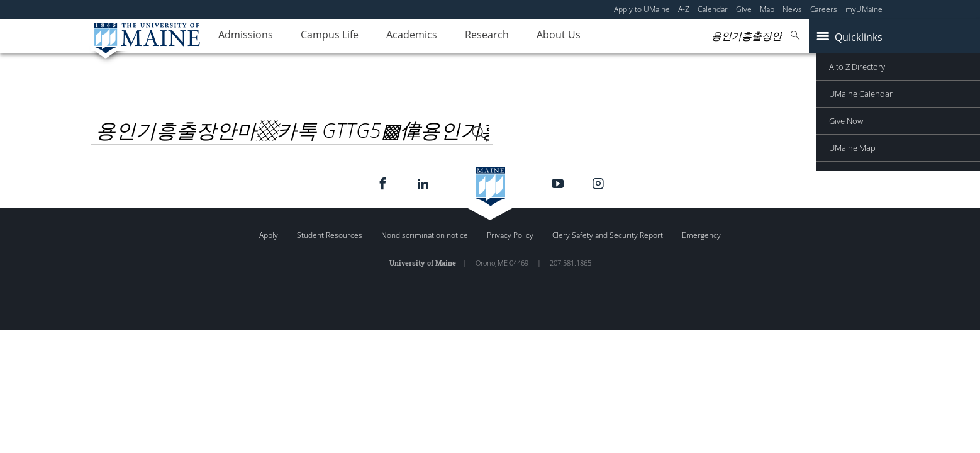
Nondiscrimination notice (425, 235)
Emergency (701, 235)
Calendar (713, 9)
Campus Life (339, 36)
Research (509, 36)
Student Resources (330, 235)
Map (767, 9)
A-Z (684, 9)
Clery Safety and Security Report (608, 235)
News (792, 9)
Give (744, 9)
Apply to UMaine (642, 9)
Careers (824, 9)
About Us (587, 36)
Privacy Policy (510, 235)
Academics (427, 36)
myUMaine (864, 9)
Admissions (249, 36)
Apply (269, 235)
